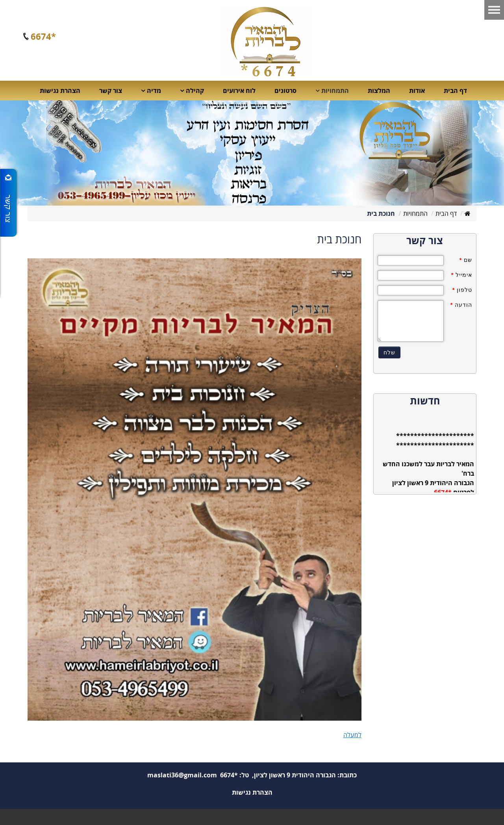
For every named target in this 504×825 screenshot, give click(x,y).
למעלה (352, 735)
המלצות (379, 91)
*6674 (43, 36)
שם (466, 260)
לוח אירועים (239, 91)
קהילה (195, 91)
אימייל (462, 275)
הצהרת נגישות (60, 91)
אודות (417, 91)
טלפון (462, 290)
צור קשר (111, 91)
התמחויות (415, 213)
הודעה (461, 305)
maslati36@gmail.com (182, 775)
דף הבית (455, 91)
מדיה (154, 91)
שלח (389, 352)
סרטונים (285, 91)
